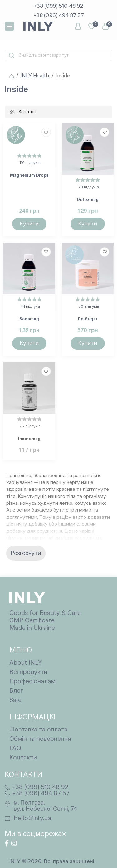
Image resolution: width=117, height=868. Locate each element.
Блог (16, 691)
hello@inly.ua (33, 819)
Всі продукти (28, 672)
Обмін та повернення (40, 739)
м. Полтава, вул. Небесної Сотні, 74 (45, 806)
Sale (15, 700)
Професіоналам (32, 682)
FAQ (15, 749)
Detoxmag (88, 200)
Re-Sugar (88, 319)
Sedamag (29, 319)
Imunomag (29, 439)
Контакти (23, 758)
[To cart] (29, 224)
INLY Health (35, 76)
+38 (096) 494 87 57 (41, 794)
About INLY (26, 663)
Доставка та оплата (39, 730)
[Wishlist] (46, 132)
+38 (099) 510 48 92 (40, 787)
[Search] (12, 55)
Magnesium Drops (29, 175)
